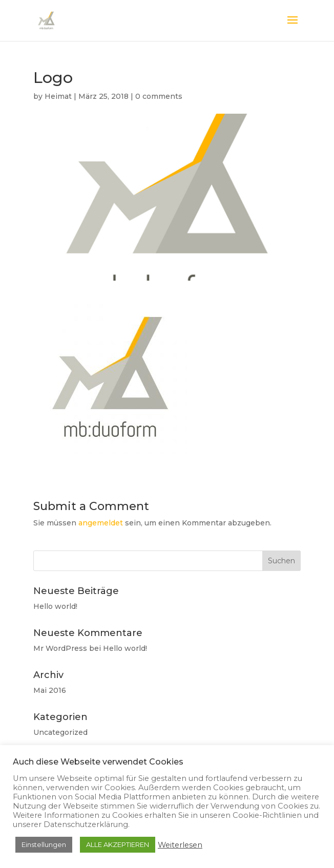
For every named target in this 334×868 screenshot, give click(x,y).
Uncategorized (60, 732)
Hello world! (55, 606)
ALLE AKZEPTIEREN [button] (118, 844)
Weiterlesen (180, 845)
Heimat (58, 96)
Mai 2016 (50, 690)
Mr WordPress (60, 648)
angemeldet (101, 523)
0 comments (159, 96)
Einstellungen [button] (44, 844)
